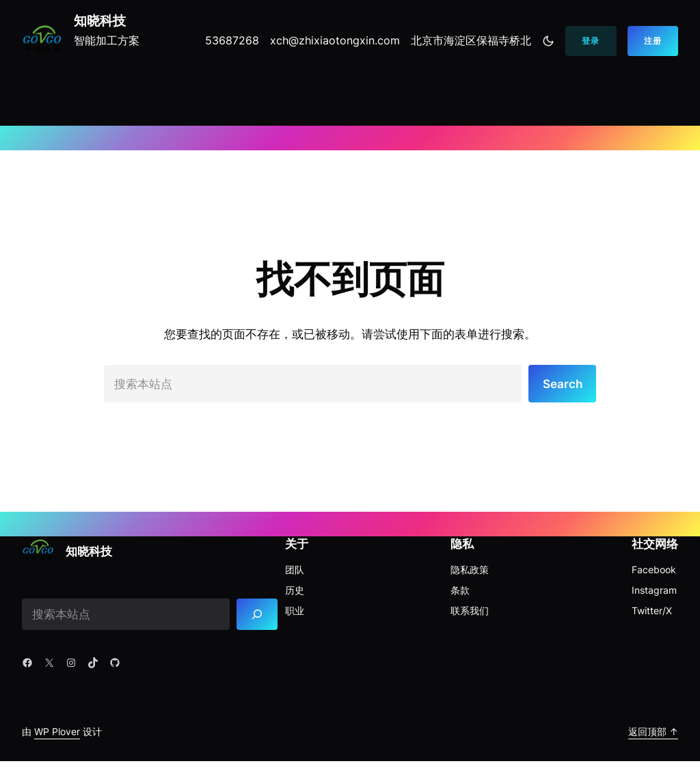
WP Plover (57, 731)
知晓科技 (100, 21)
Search (563, 384)
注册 (653, 41)
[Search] (257, 615)
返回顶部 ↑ (653, 731)
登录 (591, 41)
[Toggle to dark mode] (548, 41)
